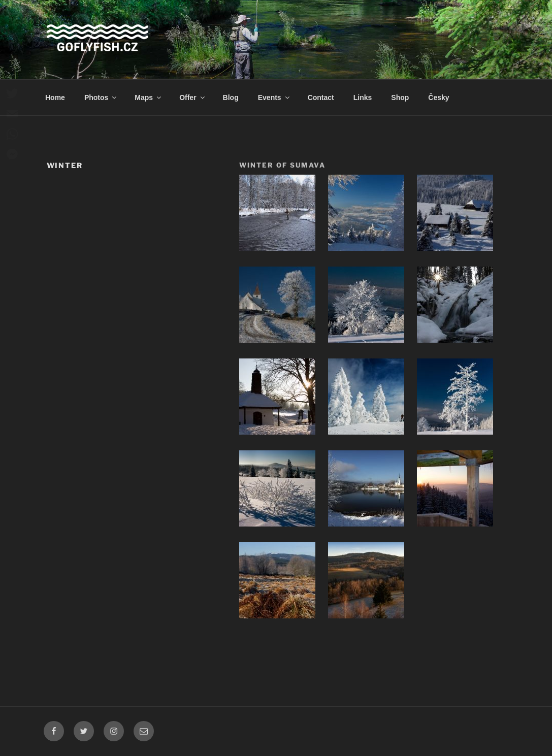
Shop (400, 97)
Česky (439, 97)
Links (363, 97)
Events (274, 97)
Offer (192, 97)
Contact (321, 97)
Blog (231, 97)
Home (55, 97)
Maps (149, 97)
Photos (101, 97)
